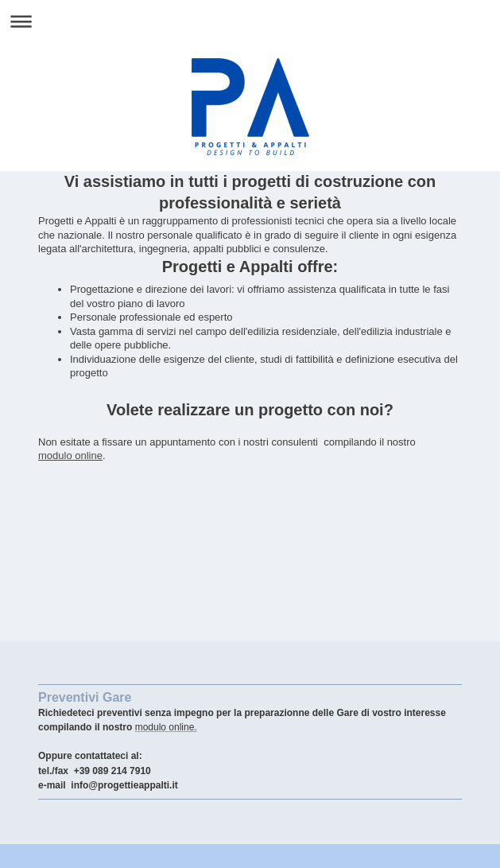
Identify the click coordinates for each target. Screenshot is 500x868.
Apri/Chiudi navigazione (250, 21)
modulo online (70, 455)
